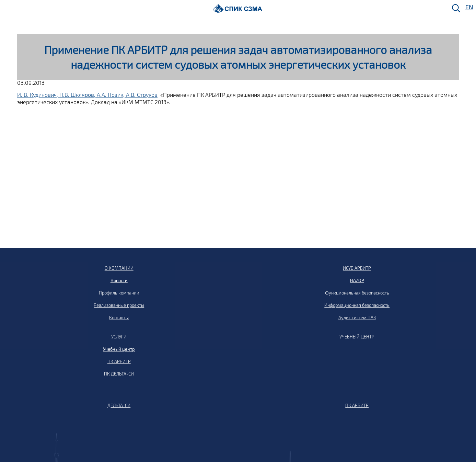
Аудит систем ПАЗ (357, 317)
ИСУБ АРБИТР (357, 268)
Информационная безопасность (357, 305)
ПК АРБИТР (119, 361)
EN (469, 7)
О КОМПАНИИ (119, 268)
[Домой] (238, 8)
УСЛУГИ (119, 337)
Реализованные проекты (119, 305)
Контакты (119, 317)
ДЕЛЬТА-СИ (119, 405)
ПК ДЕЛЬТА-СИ (119, 374)
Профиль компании (119, 293)
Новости (119, 280)
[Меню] (7, 9)
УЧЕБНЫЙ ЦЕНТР (357, 337)
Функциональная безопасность (357, 293)
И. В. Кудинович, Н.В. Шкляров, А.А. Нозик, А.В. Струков (87, 95)
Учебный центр (119, 349)
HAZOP (357, 280)
